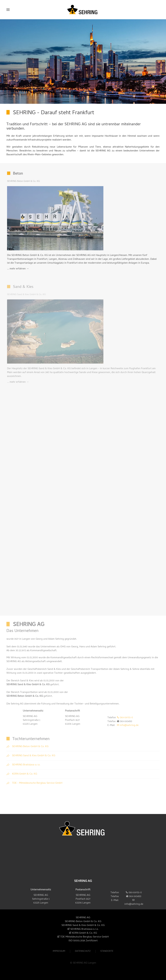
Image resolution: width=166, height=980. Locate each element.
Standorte (107, 953)
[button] (8, 10)
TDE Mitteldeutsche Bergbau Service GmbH (84, 937)
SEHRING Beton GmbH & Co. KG (25, 696)
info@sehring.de (129, 725)
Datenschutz (83, 953)
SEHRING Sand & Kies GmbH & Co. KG (28, 685)
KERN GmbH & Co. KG (84, 933)
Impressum (59, 953)
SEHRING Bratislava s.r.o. (84, 929)
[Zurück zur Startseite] (83, 10)
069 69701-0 (126, 718)
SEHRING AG (83, 918)
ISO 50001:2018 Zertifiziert (83, 941)
